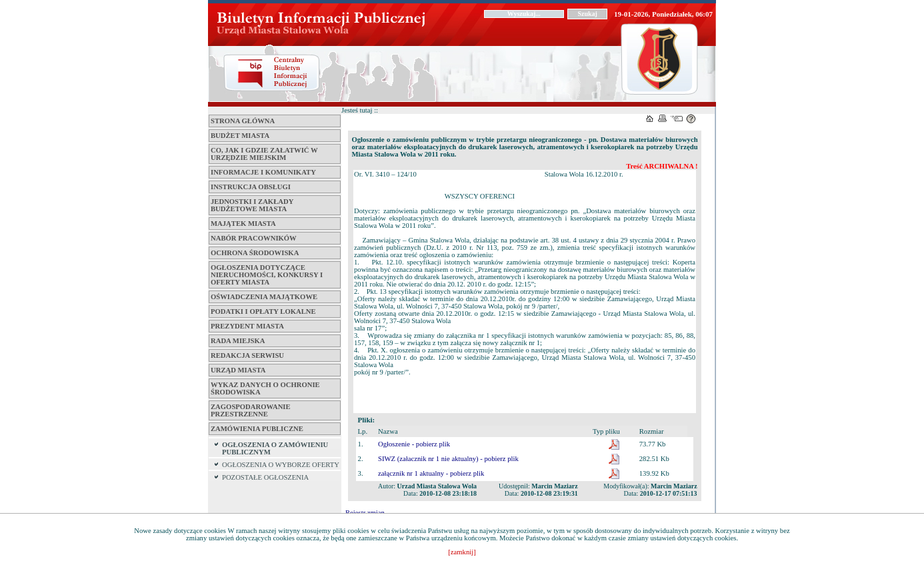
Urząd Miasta (238, 370)
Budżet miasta (240, 136)
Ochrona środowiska (255, 253)
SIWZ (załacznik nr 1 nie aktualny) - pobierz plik (448, 459)
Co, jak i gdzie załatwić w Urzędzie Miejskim (264, 154)
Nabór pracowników (254, 238)
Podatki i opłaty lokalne (263, 311)
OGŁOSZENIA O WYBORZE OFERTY (281, 465)
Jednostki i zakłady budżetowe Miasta (252, 205)
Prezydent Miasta (247, 326)
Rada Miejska (238, 341)
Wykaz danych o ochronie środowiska (265, 388)
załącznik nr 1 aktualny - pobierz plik (431, 473)
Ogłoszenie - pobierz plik (414, 444)
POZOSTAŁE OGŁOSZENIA (265, 477)
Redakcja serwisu (247, 355)
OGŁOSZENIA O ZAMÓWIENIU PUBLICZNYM (275, 448)
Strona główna (243, 121)
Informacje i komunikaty (263, 172)
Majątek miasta (243, 224)
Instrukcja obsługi (251, 187)
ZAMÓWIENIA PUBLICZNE (257, 429)
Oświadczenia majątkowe (264, 297)
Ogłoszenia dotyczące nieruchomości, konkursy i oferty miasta (267, 275)
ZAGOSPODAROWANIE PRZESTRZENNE (251, 410)
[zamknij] (462, 552)
